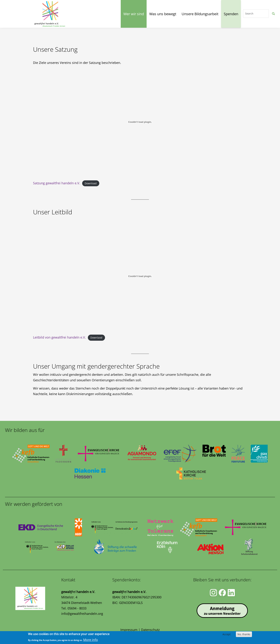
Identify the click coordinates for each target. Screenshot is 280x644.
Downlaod (96, 338)
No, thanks (244, 634)
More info (91, 640)
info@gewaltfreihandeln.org (82, 614)
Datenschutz (150, 630)
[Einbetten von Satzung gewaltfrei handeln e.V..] (140, 122)
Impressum (129, 630)
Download (91, 183)
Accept (227, 634)
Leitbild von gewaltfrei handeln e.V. (59, 337)
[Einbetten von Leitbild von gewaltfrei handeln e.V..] (140, 276)
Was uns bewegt (163, 14)
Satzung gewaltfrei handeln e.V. (57, 183)
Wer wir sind (134, 14)
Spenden (231, 14)
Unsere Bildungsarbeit (200, 14)
